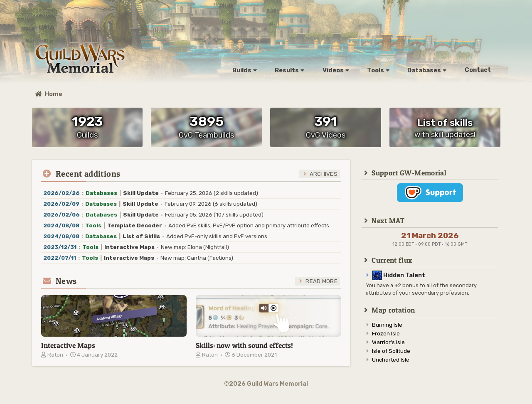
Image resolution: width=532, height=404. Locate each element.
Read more (321, 281)
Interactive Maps (68, 345)
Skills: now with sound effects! (244, 345)
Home (49, 94)
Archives (324, 174)
